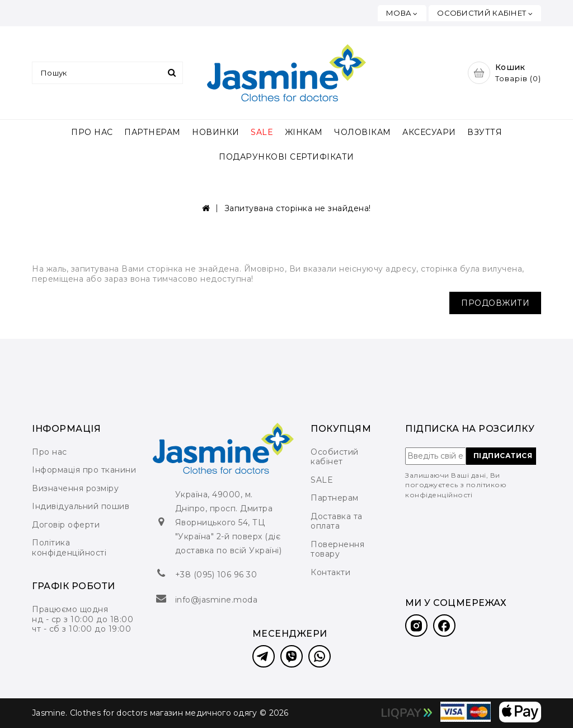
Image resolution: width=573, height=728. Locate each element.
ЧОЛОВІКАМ (363, 132)
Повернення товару (337, 549)
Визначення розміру (75, 488)
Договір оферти (66, 525)
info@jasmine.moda (217, 600)
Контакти (330, 572)
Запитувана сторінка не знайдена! (298, 208)
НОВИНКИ (216, 132)
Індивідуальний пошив (81, 506)
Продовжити (495, 303)
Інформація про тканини (84, 470)
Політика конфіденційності (69, 548)
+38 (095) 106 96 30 (216, 575)
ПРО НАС (92, 132)
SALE (262, 132)
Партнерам (335, 498)
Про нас (50, 452)
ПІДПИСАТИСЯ (503, 456)
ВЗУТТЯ (485, 132)
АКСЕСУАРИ (429, 132)
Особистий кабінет (335, 457)
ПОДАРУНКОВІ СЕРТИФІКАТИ (286, 157)
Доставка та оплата (337, 521)
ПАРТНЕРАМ (152, 132)
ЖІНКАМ (304, 132)
